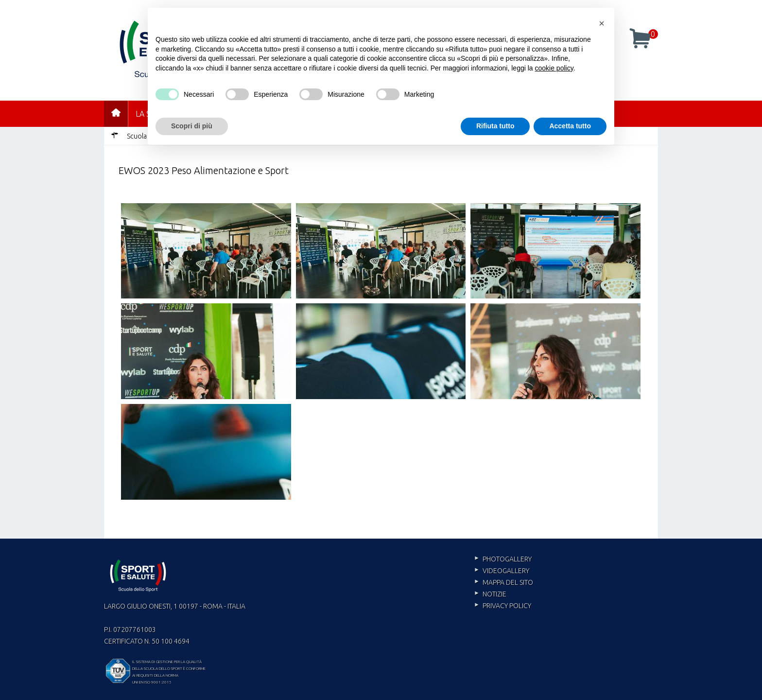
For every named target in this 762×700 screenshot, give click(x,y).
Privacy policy (507, 606)
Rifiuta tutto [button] (495, 126)
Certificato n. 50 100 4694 (147, 641)
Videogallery (506, 571)
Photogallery (507, 559)
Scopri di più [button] (192, 126)
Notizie (494, 594)
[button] (602, 23)
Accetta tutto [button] (570, 126)
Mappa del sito (508, 582)
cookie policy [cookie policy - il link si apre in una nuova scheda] (554, 68)
